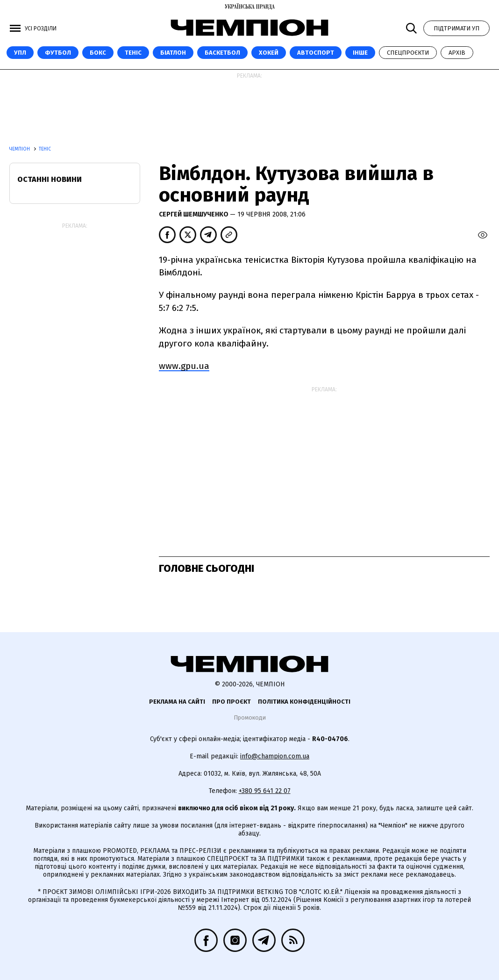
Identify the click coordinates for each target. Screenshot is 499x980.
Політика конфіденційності (304, 702)
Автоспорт (316, 53)
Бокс (98, 53)
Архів (457, 53)
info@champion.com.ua (275, 756)
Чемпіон (20, 149)
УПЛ (20, 53)
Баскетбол (222, 53)
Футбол (58, 53)
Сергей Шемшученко (194, 214)
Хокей (269, 53)
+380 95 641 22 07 (265, 791)
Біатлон (173, 53)
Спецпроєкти (408, 53)
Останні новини (50, 179)
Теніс (133, 53)
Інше (360, 53)
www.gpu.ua (184, 366)
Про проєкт (232, 702)
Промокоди (250, 717)
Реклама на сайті (177, 702)
